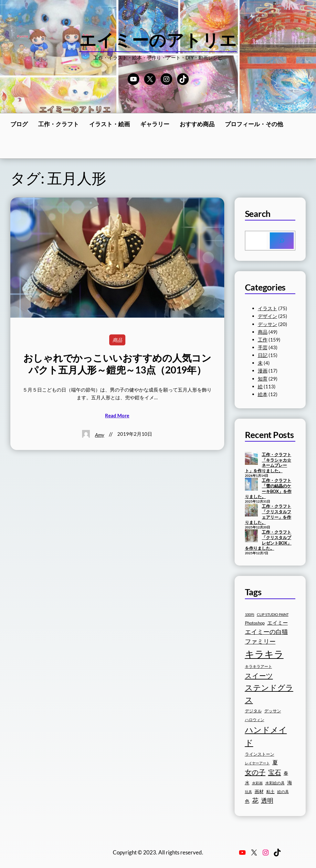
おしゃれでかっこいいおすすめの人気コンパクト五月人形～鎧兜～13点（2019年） (117, 363)
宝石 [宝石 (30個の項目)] (275, 772)
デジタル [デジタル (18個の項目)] (253, 711)
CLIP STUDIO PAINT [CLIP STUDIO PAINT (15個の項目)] (273, 614)
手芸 (263, 347)
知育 (263, 379)
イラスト (268, 308)
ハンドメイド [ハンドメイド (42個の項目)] (266, 736)
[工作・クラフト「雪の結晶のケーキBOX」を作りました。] (251, 485)
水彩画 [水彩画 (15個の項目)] (257, 783)
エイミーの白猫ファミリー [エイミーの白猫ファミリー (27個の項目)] (266, 636)
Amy (100, 435)
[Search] (282, 241)
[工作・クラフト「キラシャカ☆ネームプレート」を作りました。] (251, 459)
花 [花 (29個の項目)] (255, 800)
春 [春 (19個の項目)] (286, 773)
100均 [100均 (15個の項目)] (250, 614)
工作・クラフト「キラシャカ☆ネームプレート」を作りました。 (268, 463)
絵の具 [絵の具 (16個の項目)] (283, 792)
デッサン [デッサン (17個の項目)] (273, 711)
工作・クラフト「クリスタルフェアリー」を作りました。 (268, 514)
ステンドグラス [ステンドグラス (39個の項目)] (269, 694)
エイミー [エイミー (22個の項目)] (278, 623)
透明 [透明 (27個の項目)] (267, 800)
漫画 (263, 371)
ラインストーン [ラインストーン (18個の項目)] (260, 754)
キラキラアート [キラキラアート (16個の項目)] (258, 666)
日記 (263, 355)
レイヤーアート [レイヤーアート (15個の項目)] (257, 763)
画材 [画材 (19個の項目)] (259, 791)
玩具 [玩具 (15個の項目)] (248, 792)
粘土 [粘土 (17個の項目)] (270, 792)
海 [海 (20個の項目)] (290, 783)
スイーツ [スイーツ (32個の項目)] (259, 676)
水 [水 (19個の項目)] (247, 783)
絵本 (263, 394)
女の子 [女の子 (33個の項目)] (255, 772)
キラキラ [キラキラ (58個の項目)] (264, 654)
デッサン (268, 324)
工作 (263, 340)
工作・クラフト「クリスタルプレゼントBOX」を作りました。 (268, 540)
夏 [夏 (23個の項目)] (275, 762)
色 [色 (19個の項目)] (247, 801)
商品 (117, 340)
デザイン (268, 316)
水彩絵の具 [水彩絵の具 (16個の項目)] (275, 783)
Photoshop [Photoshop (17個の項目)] (255, 623)
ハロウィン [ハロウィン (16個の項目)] (255, 720)
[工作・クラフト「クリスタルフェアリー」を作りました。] (251, 511)
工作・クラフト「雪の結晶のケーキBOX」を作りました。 (268, 488)
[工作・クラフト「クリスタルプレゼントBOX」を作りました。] (251, 536)
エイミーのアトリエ (158, 40)
